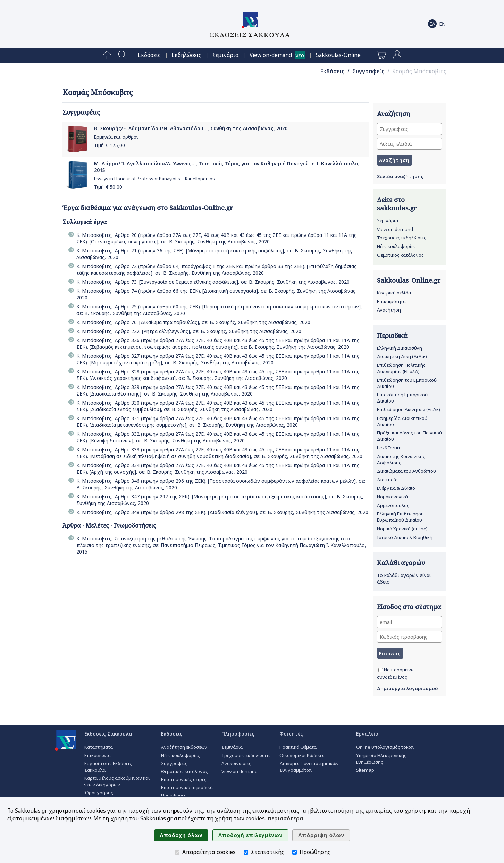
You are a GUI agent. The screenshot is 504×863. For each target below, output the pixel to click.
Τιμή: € (110, 145)
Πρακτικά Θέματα (298, 747)
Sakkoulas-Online (338, 55)
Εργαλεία (367, 734)
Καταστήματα (99, 747)
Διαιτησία (387, 480)
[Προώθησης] (295, 852)
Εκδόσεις (149, 55)
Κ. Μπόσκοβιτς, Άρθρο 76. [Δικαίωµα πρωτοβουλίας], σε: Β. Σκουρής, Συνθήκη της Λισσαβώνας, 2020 (193, 322)
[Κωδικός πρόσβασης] (409, 637)
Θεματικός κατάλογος (400, 255)
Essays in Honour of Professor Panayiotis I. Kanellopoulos (154, 179)
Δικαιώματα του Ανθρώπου (406, 471)
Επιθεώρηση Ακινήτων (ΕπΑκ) (409, 409)
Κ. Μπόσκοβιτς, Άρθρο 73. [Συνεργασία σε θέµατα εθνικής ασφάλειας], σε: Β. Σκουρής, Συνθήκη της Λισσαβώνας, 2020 (213, 282)
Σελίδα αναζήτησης (400, 176)
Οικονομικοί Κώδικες (302, 755)
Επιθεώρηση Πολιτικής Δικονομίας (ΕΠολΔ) (401, 368)
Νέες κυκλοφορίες (396, 246)
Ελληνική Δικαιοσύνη (400, 348)
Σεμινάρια (226, 55)
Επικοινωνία (98, 755)
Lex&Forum (389, 448)
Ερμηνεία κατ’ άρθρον (116, 137)
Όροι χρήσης (99, 793)
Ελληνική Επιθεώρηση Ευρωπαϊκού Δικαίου (400, 517)
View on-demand (271, 55)
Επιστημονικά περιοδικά (187, 787)
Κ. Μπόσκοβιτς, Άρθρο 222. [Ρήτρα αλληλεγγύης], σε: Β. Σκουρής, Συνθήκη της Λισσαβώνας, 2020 (189, 331)
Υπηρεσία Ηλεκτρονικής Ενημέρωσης (381, 759)
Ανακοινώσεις (236, 763)
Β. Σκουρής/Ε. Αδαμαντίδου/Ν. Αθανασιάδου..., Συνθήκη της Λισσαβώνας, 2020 (191, 128)
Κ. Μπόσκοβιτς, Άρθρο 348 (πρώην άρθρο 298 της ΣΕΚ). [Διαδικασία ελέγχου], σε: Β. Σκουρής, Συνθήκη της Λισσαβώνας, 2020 (222, 512)
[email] (409, 622)
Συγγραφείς (368, 71)
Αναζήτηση (389, 310)
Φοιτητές (291, 734)
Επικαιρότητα (391, 301)
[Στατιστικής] (246, 852)
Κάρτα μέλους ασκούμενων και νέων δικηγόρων (117, 781)
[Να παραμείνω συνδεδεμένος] (381, 670)
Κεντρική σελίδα (394, 293)
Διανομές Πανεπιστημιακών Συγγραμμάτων (309, 767)
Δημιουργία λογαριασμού (408, 688)
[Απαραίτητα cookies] (177, 852)
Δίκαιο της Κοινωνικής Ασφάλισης (401, 459)
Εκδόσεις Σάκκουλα (108, 734)
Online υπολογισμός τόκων (385, 747)
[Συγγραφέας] (409, 129)
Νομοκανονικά (392, 497)
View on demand (395, 229)
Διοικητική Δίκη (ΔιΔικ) (402, 356)
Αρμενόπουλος (393, 505)
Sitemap (365, 770)
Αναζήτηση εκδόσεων (184, 747)
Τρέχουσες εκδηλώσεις (402, 238)
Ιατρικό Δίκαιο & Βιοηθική (405, 537)
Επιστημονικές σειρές (184, 779)
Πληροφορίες (238, 734)
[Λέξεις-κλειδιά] (409, 144)
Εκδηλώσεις (186, 55)
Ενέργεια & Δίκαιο (396, 488)
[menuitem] (107, 55)
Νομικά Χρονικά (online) (402, 529)
